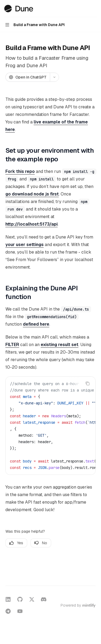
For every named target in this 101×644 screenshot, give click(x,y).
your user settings (25, 245)
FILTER (12, 345)
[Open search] (84, 9)
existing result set (60, 345)
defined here (36, 324)
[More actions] (94, 9)
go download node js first (32, 194)
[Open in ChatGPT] (28, 77)
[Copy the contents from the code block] (88, 383)
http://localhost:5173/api (32, 224)
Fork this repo (20, 171)
